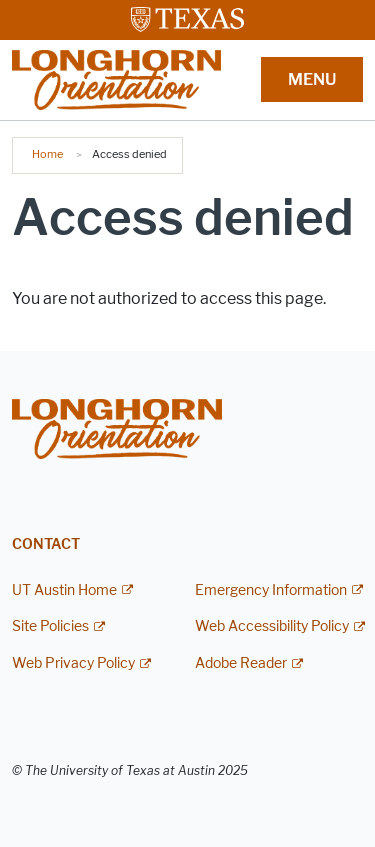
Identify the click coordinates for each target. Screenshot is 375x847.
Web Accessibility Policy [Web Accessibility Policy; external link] (272, 626)
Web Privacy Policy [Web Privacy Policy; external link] (73, 663)
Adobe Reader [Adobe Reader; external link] (241, 663)
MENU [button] (312, 79)
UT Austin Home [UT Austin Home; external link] (64, 590)
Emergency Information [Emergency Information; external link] (271, 590)
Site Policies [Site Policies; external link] (50, 626)
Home (47, 154)
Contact (46, 544)
